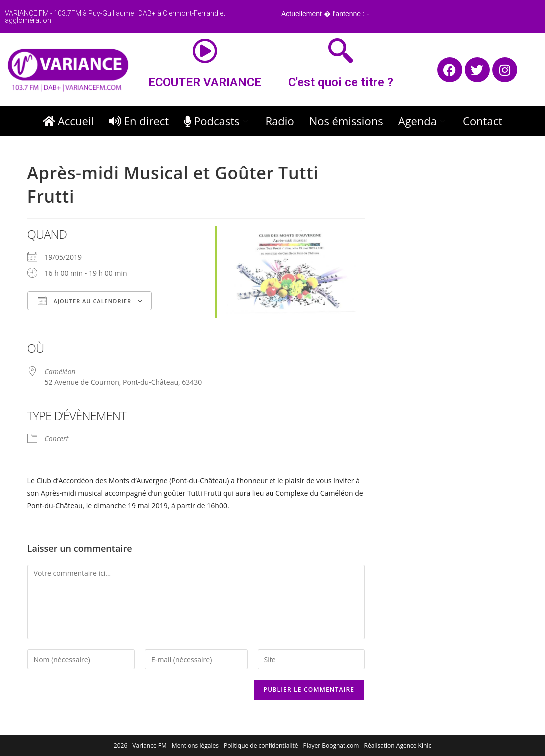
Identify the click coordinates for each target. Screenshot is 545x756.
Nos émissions (346, 121)
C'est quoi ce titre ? (341, 82)
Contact (482, 121)
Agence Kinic (414, 745)
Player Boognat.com (331, 745)
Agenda (423, 121)
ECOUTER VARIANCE (205, 82)
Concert (57, 439)
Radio (280, 121)
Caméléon (60, 371)
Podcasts (217, 121)
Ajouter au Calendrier (85, 301)
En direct (139, 121)
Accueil (68, 121)
